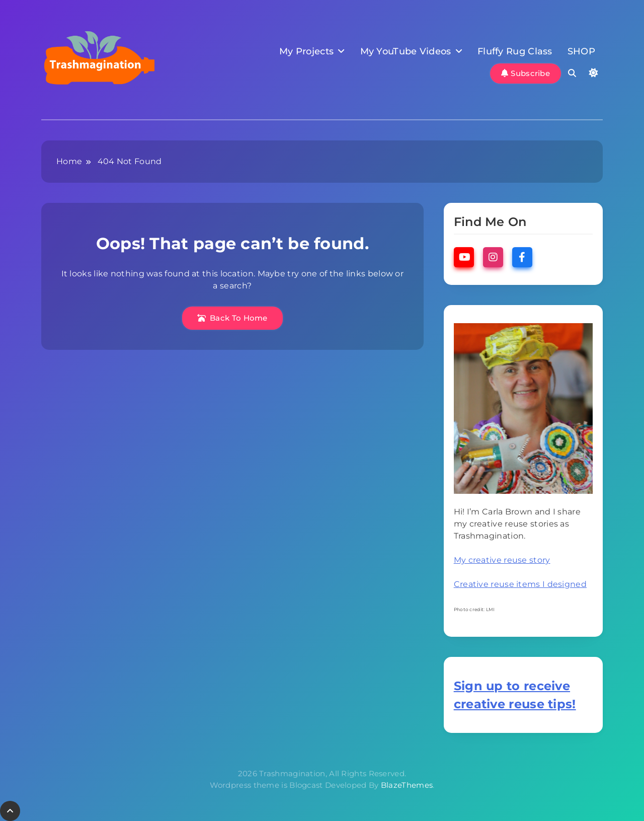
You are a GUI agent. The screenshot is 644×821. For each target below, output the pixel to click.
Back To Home (232, 318)
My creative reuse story (502, 560)
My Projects (306, 51)
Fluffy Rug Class (515, 51)
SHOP (581, 51)
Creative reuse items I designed (520, 584)
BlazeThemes (407, 785)
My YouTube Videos (406, 51)
